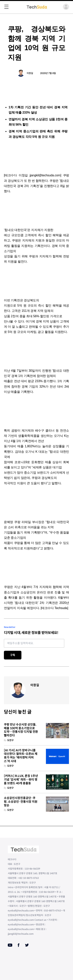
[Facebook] (19, 945)
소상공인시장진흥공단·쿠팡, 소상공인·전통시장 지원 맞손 (21, 802)
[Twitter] (27, 945)
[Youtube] (10, 945)
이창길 (30, 73)
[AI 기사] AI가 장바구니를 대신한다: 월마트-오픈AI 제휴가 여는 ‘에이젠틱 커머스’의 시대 (21, 756)
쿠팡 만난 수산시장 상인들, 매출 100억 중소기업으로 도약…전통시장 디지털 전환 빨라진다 (21, 730)
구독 (13, 655)
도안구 (10, 740)
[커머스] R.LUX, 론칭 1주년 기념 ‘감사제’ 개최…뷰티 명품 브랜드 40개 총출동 (21, 780)
